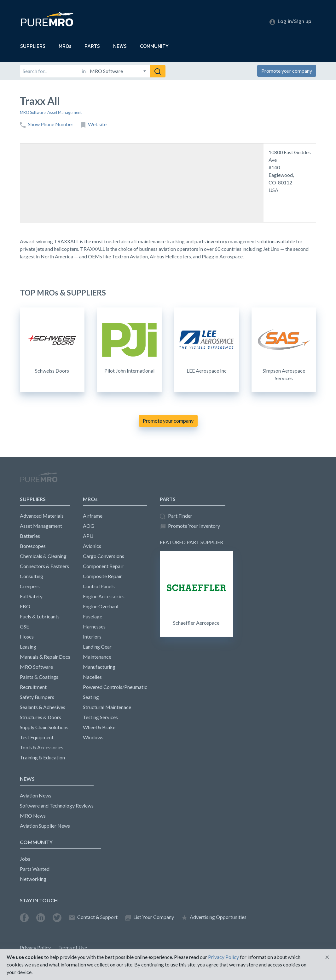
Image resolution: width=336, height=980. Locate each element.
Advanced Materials (42, 516)
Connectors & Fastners (44, 566)
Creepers (30, 586)
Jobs (25, 859)
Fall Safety (31, 596)
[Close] (327, 957)
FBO (25, 606)
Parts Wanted (35, 869)
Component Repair (103, 566)
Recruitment (33, 687)
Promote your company (287, 71)
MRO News (33, 816)
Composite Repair (102, 576)
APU (88, 536)
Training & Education (42, 757)
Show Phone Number (47, 124)
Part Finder (176, 516)
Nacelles (92, 677)
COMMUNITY (154, 46)
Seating (91, 697)
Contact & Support (93, 917)
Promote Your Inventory (190, 526)
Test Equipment (37, 737)
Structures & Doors (41, 717)
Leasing (28, 647)
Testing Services (100, 717)
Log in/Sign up (290, 21)
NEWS (120, 46)
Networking (33, 879)
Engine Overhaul (101, 606)
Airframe (93, 516)
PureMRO (39, 480)
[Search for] (49, 71)
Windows (93, 737)
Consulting (32, 576)
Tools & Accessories (42, 747)
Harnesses (94, 626)
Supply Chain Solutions (44, 727)
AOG (89, 526)
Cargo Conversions (104, 556)
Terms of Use (73, 947)
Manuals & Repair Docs (45, 657)
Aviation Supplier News (45, 826)
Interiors (92, 636)
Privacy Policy (35, 947)
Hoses (27, 636)
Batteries (30, 536)
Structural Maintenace (107, 707)
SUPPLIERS (33, 46)
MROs (65, 46)
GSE (24, 626)
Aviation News (36, 795)
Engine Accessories (104, 596)
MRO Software (33, 112)
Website (94, 124)
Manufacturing (99, 667)
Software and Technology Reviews (57, 805)
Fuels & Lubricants (40, 616)
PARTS (92, 46)
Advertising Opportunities (214, 917)
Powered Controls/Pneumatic (115, 687)
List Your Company (150, 917)
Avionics (92, 546)
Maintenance (97, 657)
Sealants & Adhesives (43, 707)
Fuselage (93, 616)
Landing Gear (97, 647)
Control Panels (99, 586)
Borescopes (33, 546)
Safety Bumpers (37, 697)
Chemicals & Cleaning (43, 556)
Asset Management (64, 112)
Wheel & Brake (99, 727)
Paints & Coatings (39, 677)
